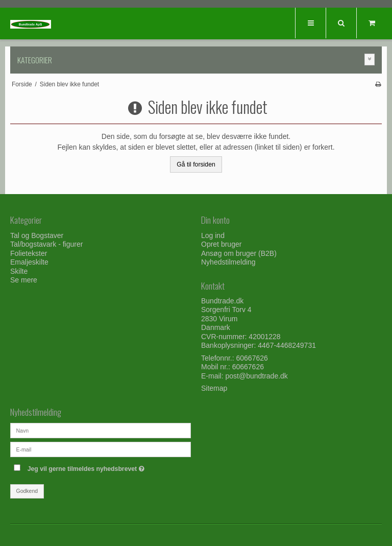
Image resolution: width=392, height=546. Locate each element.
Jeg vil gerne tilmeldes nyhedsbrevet (109, 467)
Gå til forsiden (196, 164)
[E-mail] (101, 449)
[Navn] (101, 430)
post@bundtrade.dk (256, 376)
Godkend (27, 491)
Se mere (24, 280)
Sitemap (214, 388)
